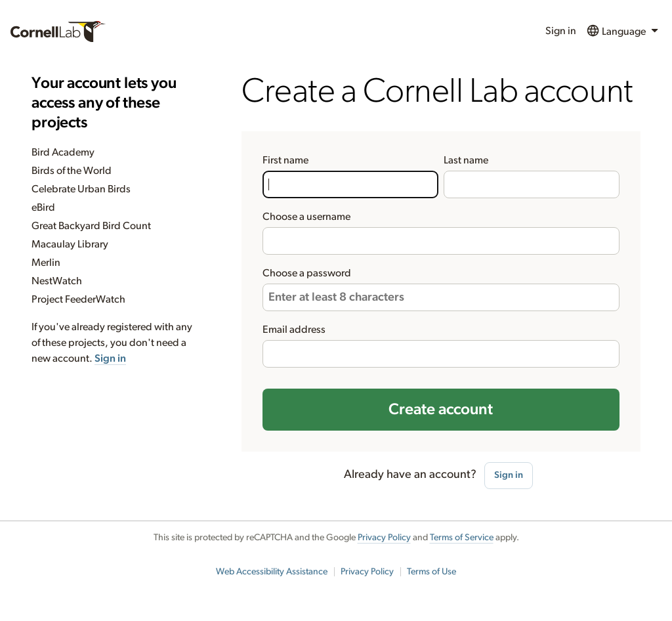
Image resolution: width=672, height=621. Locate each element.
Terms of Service (462, 538)
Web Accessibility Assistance (272, 572)
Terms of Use (431, 572)
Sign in (561, 31)
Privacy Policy (384, 538)
